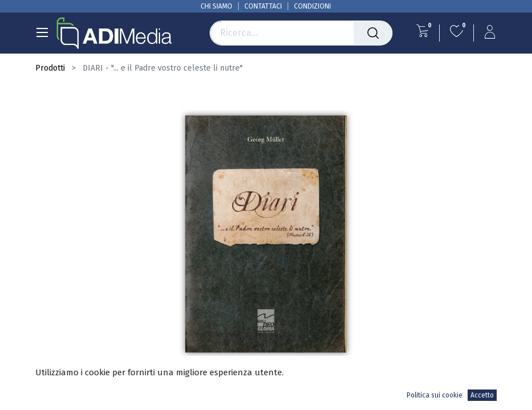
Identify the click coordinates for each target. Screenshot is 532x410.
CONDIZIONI (312, 6)
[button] (485, 388)
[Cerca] (373, 33)
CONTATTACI (263, 6)
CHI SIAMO (216, 6)
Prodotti (50, 68)
